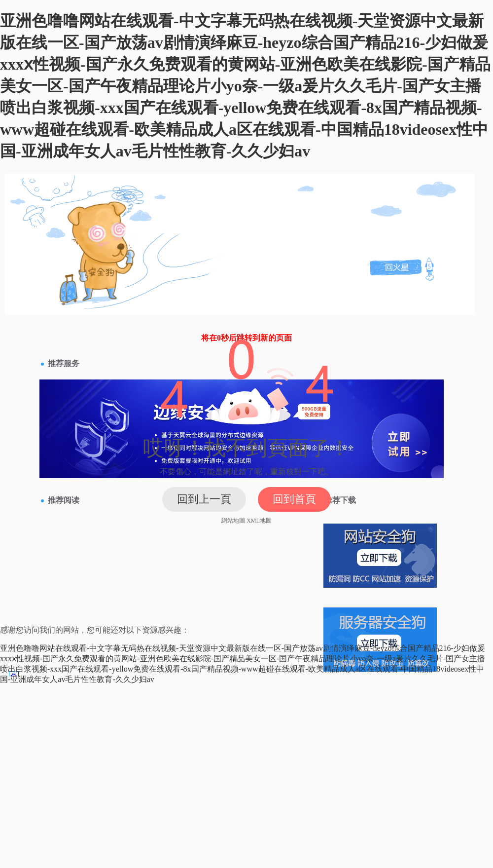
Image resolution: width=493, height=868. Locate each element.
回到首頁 (294, 499)
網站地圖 (233, 521)
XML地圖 (259, 521)
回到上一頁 (204, 499)
